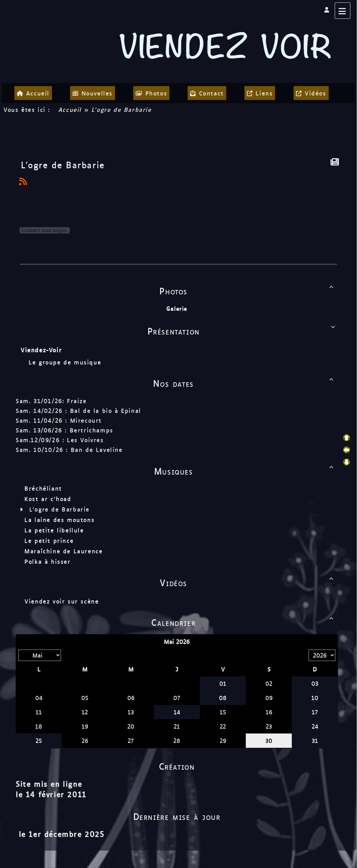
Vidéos (248, 582)
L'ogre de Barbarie (59, 509)
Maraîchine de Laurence (63, 551)
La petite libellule (54, 530)
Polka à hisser (47, 561)
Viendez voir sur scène (62, 601)
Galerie (177, 309)
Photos (248, 291)
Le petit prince (49, 540)
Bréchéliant (43, 488)
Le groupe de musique (66, 362)
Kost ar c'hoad (48, 499)
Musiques (245, 471)
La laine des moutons (59, 520)
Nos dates (245, 383)
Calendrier (244, 622)
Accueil (70, 109)
